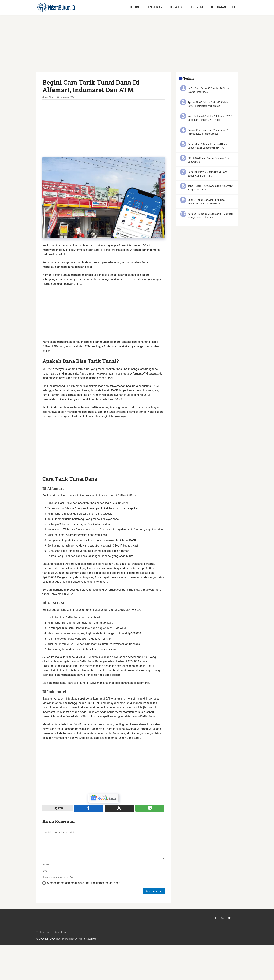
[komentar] (104, 844)
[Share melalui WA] (150, 808)
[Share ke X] (119, 808)
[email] (104, 871)
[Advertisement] (137, 47)
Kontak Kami (62, 932)
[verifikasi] (104, 877)
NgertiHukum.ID (65, 939)
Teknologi (177, 7)
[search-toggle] (234, 7)
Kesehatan (218, 7)
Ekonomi (197, 7)
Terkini (134, 7)
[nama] (104, 864)
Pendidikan (154, 7)
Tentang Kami (44, 932)
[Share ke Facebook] (88, 808)
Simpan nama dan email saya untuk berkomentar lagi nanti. (84, 883)
